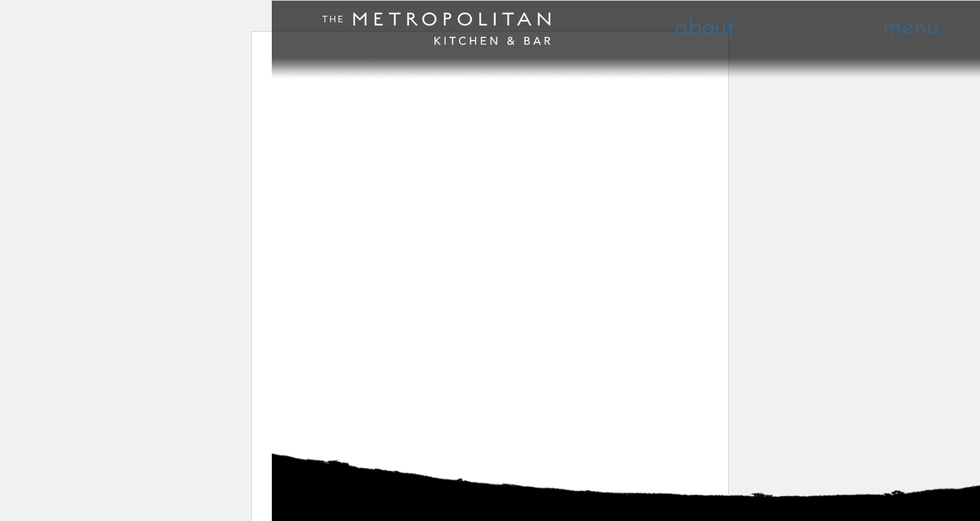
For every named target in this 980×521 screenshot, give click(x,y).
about (705, 28)
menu (911, 28)
